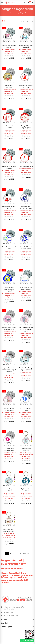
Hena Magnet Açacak (26, 166)
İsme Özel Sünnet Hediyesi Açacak (26, 248)
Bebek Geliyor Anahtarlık (9, 490)
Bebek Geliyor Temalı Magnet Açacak (9, 329)
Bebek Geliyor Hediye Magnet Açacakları (26, 369)
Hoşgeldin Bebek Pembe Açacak (9, 409)
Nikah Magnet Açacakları (9, 86)
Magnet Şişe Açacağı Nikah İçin (9, 46)
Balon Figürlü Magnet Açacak (9, 248)
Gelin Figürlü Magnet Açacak (9, 208)
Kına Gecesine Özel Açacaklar (9, 127)
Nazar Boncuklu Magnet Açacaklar (26, 208)
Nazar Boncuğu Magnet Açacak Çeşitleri (9, 289)
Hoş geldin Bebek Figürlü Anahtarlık (9, 530)
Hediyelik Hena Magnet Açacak (26, 127)
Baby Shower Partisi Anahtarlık (26, 490)
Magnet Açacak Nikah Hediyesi (26, 46)
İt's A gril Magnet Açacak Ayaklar (9, 450)
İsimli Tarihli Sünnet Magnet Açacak (26, 288)
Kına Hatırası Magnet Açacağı (26, 86)
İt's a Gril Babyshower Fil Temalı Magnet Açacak (26, 329)
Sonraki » (26, 553)
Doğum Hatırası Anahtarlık (26, 450)
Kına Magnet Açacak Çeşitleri (9, 167)
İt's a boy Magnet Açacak (26, 409)
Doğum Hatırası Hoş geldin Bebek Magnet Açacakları (9, 370)
